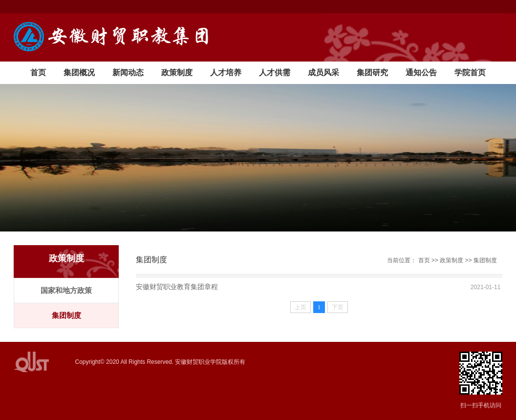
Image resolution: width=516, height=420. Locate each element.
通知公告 (421, 73)
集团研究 (372, 73)
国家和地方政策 (66, 290)
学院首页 (470, 73)
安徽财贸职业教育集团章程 (177, 287)
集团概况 (79, 73)
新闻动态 (128, 73)
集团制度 (66, 315)
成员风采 (323, 73)
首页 (38, 73)
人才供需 (275, 73)
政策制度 (177, 73)
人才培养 (226, 73)
